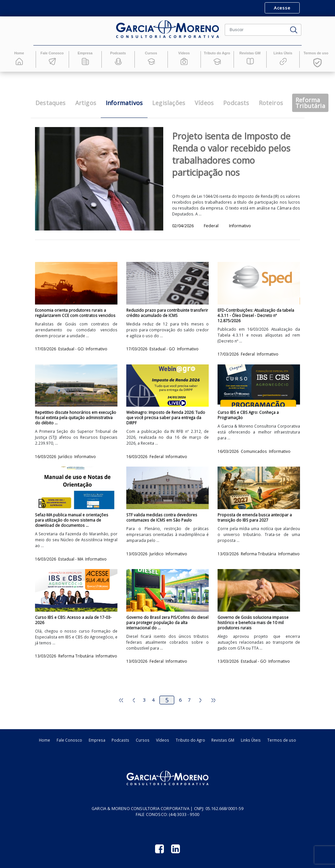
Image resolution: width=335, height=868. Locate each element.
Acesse (282, 8)
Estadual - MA (71, 559)
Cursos (143, 740)
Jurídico (66, 456)
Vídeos (163, 740)
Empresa (97, 740)
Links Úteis (251, 740)
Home (44, 740)
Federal (248, 354)
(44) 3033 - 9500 (184, 814)
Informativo (97, 349)
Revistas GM (223, 740)
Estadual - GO (71, 349)
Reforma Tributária (259, 554)
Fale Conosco (69, 740)
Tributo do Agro (190, 740)
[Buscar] (256, 30)
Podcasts (120, 740)
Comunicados (254, 451)
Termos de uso (282, 740)
